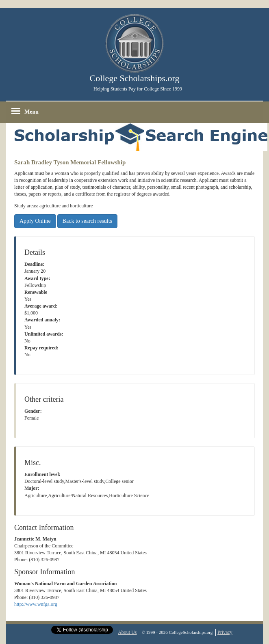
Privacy (225, 632)
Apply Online (35, 221)
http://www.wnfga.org (36, 604)
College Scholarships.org (135, 78)
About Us (127, 632)
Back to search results (87, 221)
